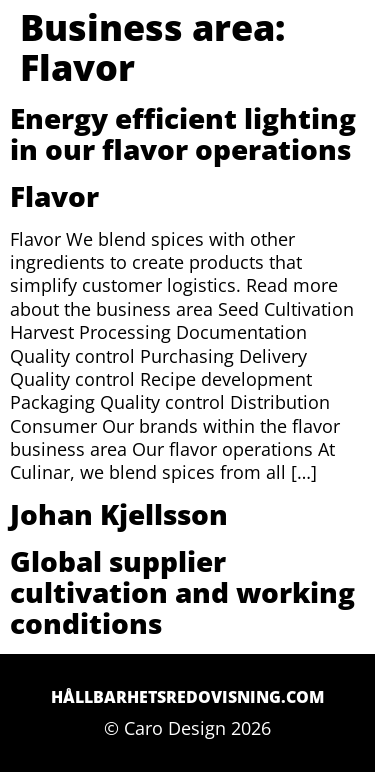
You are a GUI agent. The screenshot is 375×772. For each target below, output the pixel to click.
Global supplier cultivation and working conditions (182, 592)
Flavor (54, 196)
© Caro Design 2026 (187, 728)
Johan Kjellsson (119, 514)
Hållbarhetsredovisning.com (187, 697)
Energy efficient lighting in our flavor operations (183, 133)
